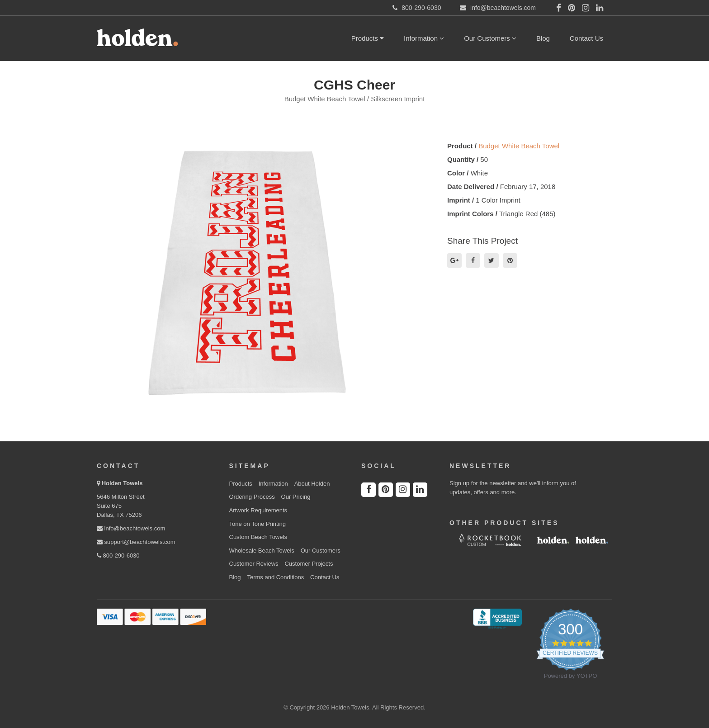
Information (424, 38)
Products (368, 38)
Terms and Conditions (275, 577)
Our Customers (490, 38)
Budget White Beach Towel (519, 146)
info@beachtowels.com (131, 528)
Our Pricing (296, 497)
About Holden (312, 484)
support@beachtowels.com (136, 542)
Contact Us (586, 38)
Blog (543, 38)
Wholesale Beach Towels (262, 551)
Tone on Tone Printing (258, 524)
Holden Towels (122, 483)
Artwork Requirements (258, 510)
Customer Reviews (254, 564)
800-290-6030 (118, 555)
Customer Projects (309, 564)
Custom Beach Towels (258, 537)
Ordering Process (252, 497)
